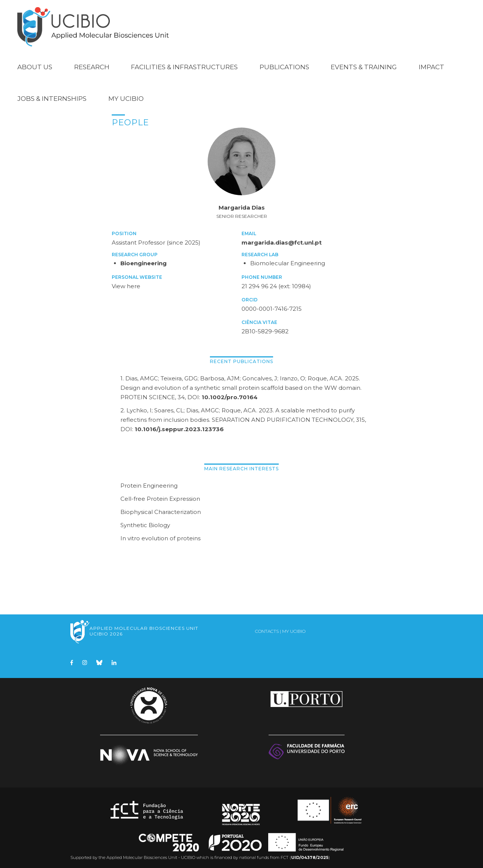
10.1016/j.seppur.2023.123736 (179, 427)
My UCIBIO (126, 96)
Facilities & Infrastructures (184, 65)
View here (126, 284)
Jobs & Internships (52, 96)
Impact (431, 65)
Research (92, 65)
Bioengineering (144, 261)
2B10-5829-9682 (265, 329)
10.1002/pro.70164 (230, 395)
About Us (35, 65)
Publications (284, 65)
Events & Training (364, 65)
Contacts (267, 629)
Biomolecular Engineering (288, 261)
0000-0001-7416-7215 (272, 306)
